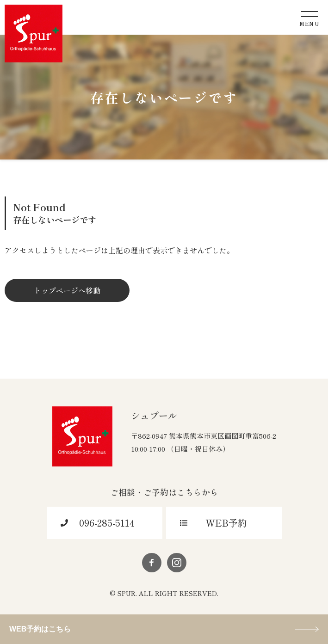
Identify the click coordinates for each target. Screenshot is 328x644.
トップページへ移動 (67, 290)
